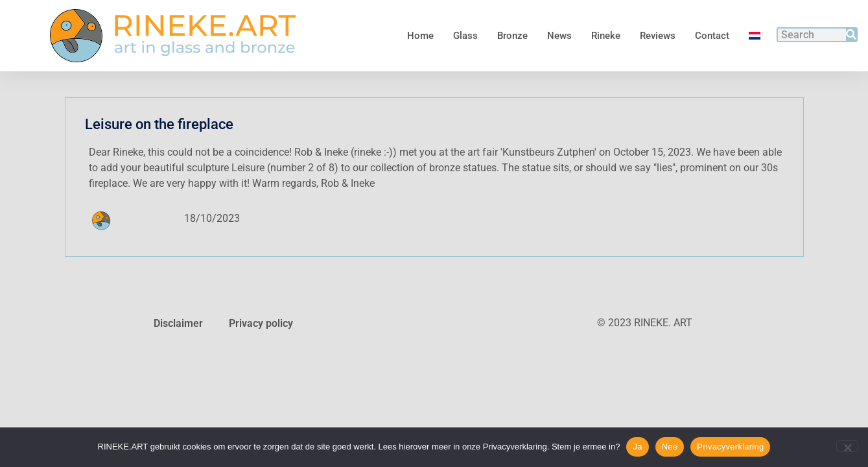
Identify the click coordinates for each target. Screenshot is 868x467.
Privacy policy (261, 323)
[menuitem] (755, 36)
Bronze (512, 36)
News (559, 36)
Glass (465, 36)
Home (420, 36)
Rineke (606, 36)
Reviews (658, 36)
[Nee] (847, 446)
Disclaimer (178, 323)
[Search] (851, 35)
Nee (670, 447)
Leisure (248, 168)
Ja (637, 447)
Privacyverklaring (730, 447)
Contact (712, 36)
